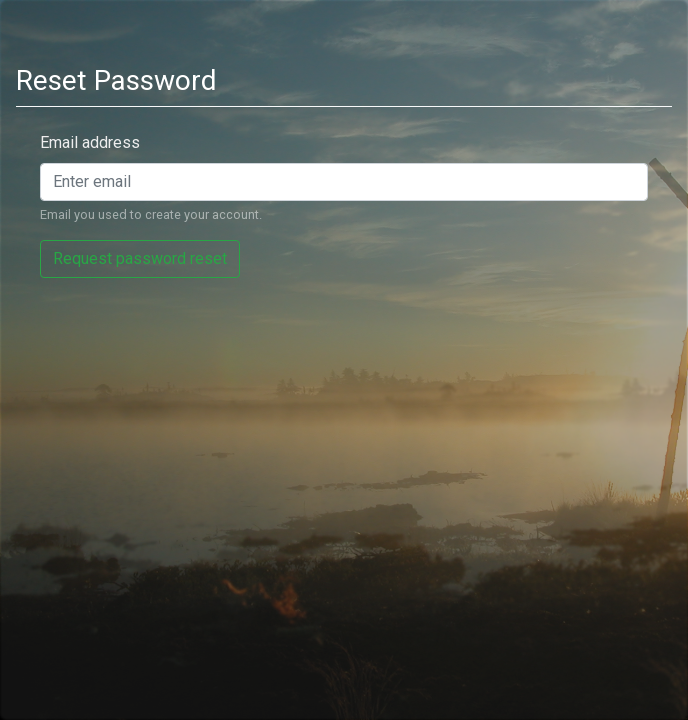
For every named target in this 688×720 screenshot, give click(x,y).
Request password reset (140, 258)
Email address (90, 142)
